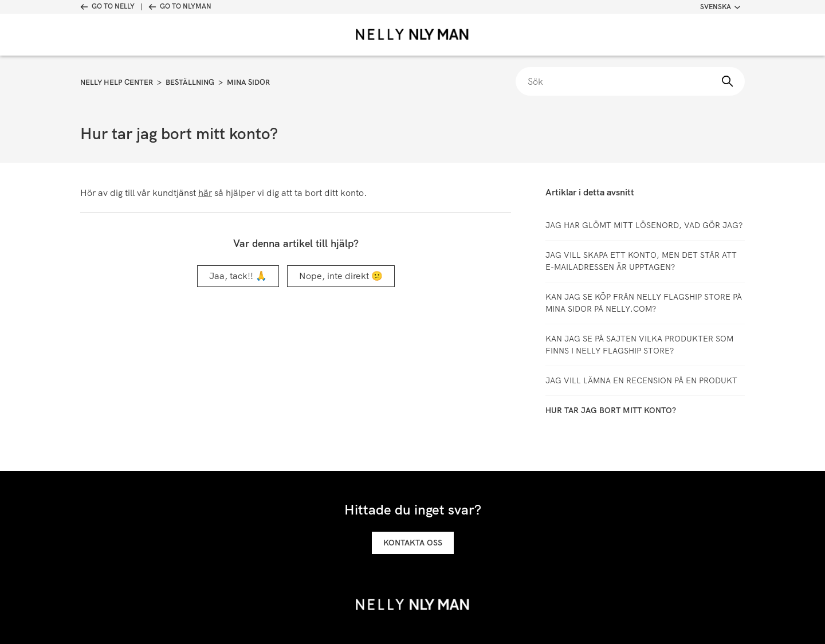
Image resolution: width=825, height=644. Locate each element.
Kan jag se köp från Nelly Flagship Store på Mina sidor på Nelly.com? (644, 303)
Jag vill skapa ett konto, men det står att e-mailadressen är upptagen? (641, 261)
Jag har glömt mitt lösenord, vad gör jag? (644, 225)
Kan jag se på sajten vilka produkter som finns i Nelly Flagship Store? (639, 345)
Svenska (720, 7)
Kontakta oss (413, 543)
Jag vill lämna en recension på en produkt (641, 380)
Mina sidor (248, 82)
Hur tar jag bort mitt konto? (611, 410)
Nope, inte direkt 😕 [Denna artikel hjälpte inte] (341, 276)
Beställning (190, 82)
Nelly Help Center (117, 82)
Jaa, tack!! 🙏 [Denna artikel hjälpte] (238, 276)
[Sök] (630, 81)
